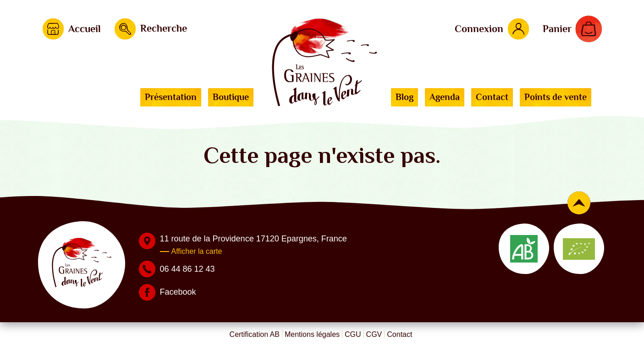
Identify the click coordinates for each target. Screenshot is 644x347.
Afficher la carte (197, 251)
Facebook (178, 292)
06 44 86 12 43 (187, 269)
